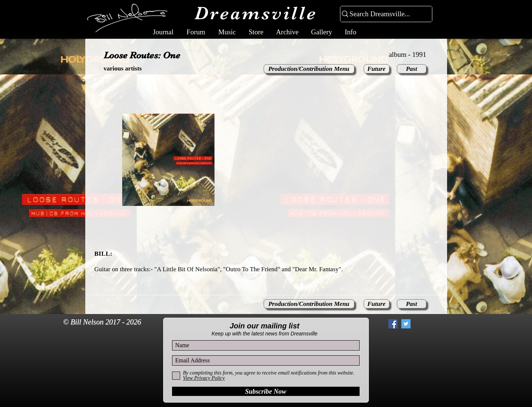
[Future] (377, 69)
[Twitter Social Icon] (406, 324)
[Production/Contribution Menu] (309, 69)
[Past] (412, 69)
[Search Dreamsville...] (383, 14)
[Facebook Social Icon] (393, 324)
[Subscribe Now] (266, 391)
